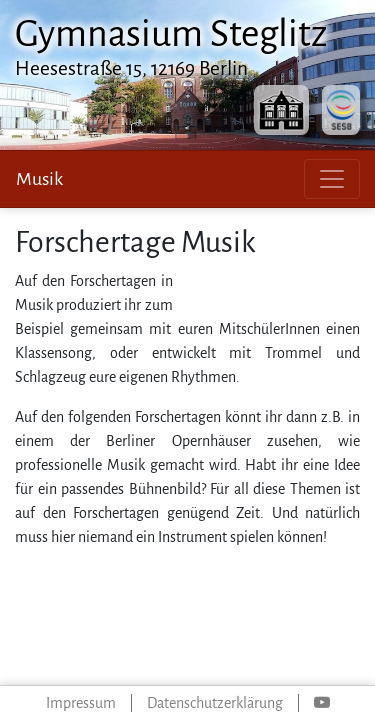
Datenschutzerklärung (215, 703)
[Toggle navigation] (332, 179)
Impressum (81, 703)
